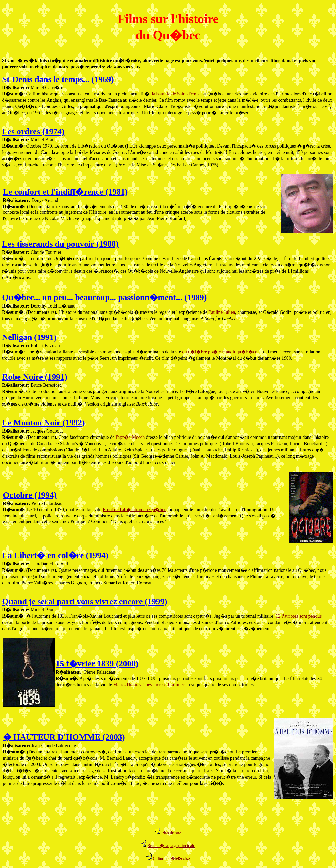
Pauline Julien (222, 312)
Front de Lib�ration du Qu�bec (134, 510)
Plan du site (171, 833)
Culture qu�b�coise (171, 858)
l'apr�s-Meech (130, 437)
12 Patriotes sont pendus (299, 616)
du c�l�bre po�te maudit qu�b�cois (221, 352)
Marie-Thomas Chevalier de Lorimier (149, 685)
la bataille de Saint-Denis (175, 94)
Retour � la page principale (171, 846)
